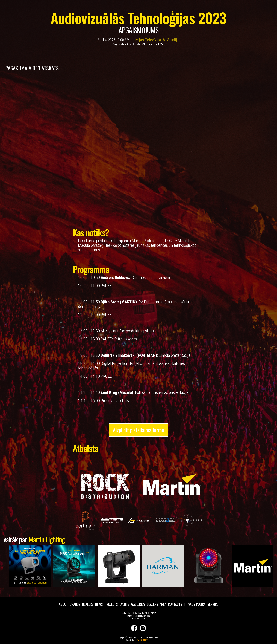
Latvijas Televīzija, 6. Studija (155, 40)
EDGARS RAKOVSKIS (143, 640)
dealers (88, 604)
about (63, 604)
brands (75, 604)
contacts (175, 604)
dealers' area (157, 604)
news (99, 604)
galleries (138, 604)
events (125, 604)
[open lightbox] (85, 520)
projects (111, 604)
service (213, 604)
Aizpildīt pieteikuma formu (138, 430)
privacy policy (195, 604)
